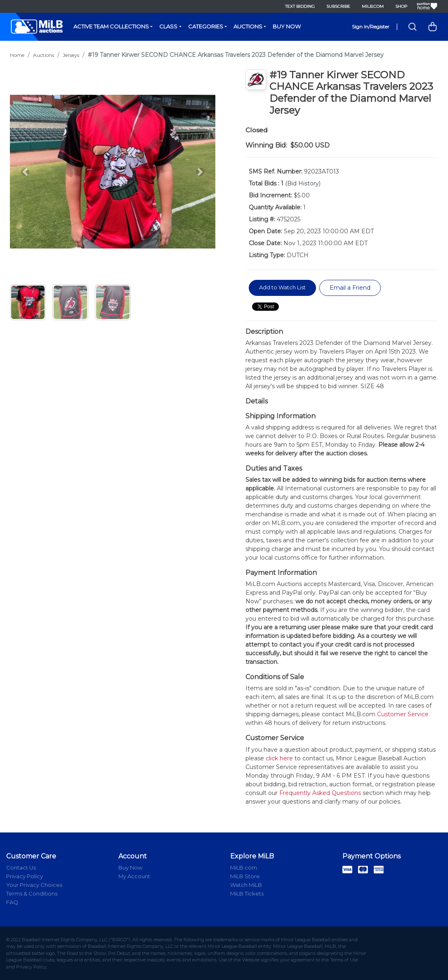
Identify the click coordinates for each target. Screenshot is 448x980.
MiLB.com (373, 6)
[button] (25, 172)
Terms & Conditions (32, 893)
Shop (401, 6)
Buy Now (287, 26)
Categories (206, 26)
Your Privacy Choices (34, 885)
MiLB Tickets (247, 893)
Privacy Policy (25, 876)
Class (168, 26)
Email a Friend (350, 288)
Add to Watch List (282, 287)
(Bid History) (303, 183)
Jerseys (71, 55)
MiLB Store (245, 876)
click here (279, 758)
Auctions (248, 26)
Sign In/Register (371, 27)
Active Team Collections (111, 26)
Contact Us (21, 867)
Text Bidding (300, 6)
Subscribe (338, 6)
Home (17, 55)
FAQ (12, 902)
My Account (134, 876)
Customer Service (403, 714)
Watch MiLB (246, 885)
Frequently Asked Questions (320, 793)
